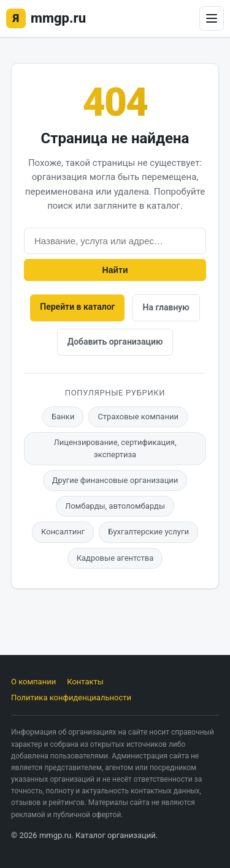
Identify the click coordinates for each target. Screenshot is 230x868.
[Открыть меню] (212, 18)
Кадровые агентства (115, 558)
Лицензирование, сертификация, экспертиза (115, 448)
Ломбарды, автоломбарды (115, 506)
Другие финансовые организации (115, 480)
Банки (63, 417)
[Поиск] (115, 241)
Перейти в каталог (77, 307)
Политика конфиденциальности (71, 698)
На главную (166, 307)
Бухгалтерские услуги (148, 532)
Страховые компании (138, 417)
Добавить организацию (115, 342)
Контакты (85, 682)
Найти (115, 270)
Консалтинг (63, 532)
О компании (33, 682)
